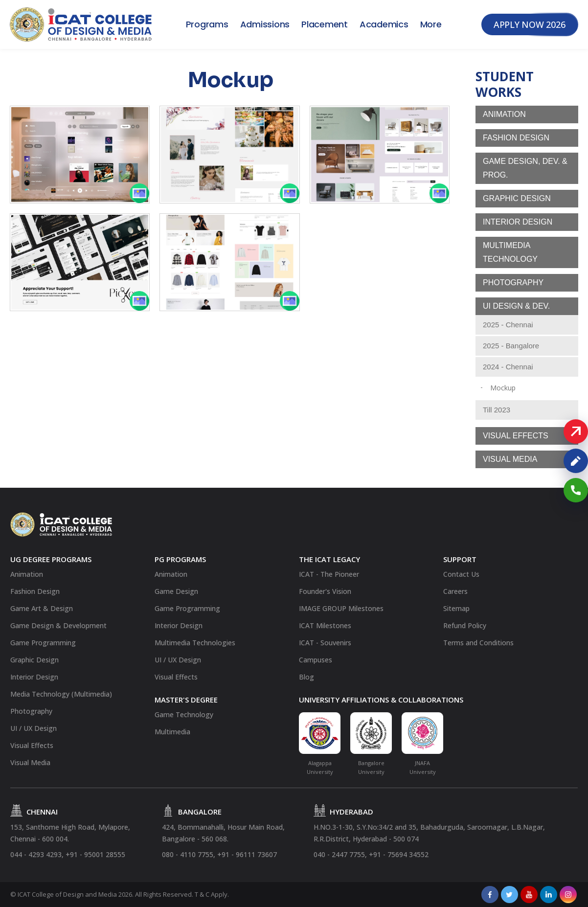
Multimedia (172, 732)
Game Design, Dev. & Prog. (525, 168)
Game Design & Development (58, 625)
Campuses (316, 660)
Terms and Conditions (478, 643)
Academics (384, 24)
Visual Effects (516, 436)
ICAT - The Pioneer (329, 574)
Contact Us (461, 574)
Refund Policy (465, 625)
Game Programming (43, 643)
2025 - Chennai (508, 325)
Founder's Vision (325, 591)
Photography (513, 283)
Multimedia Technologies (195, 643)
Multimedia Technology (510, 252)
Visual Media (510, 459)
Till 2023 (497, 410)
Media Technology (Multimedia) (61, 694)
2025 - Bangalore (511, 346)
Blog (306, 677)
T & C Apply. (212, 894)
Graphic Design (517, 198)
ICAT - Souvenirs (325, 643)
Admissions (265, 24)
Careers (455, 591)
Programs (207, 24)
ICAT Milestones (325, 625)
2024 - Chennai (508, 367)
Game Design (176, 591)
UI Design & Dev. (516, 306)
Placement (325, 24)
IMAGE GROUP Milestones (341, 608)
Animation (504, 114)
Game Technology (184, 714)
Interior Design (518, 222)
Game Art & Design (42, 608)
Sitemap (456, 608)
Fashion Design (516, 138)
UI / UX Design (34, 728)
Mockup (503, 388)
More (431, 24)
